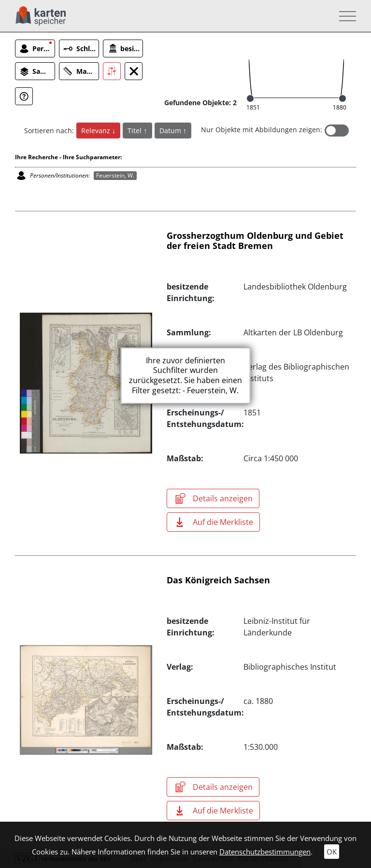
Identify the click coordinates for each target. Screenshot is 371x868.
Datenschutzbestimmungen (265, 852)
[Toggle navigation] (345, 16)
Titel (136, 131)
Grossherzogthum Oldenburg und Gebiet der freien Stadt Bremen (255, 241)
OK (332, 852)
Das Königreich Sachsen (218, 580)
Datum (171, 131)
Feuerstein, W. (115, 175)
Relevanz (97, 131)
